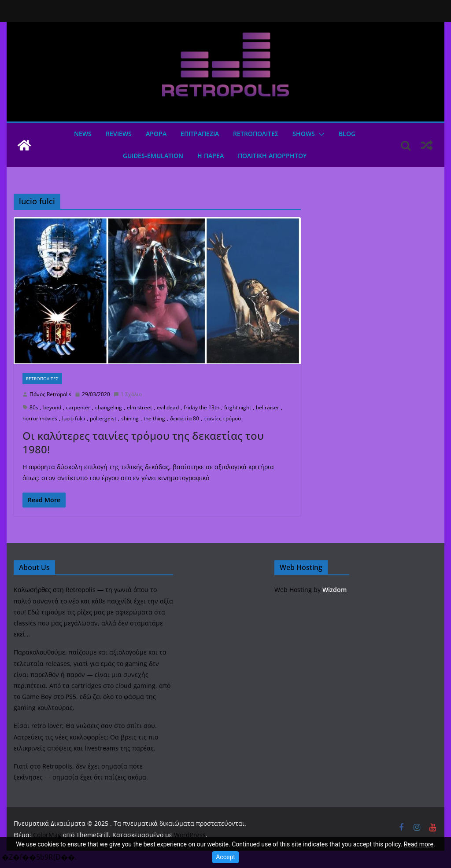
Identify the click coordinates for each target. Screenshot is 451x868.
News (83, 134)
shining (130, 418)
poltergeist (103, 418)
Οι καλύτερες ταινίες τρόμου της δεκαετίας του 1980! (143, 442)
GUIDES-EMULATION (153, 156)
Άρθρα (156, 134)
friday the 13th (201, 407)
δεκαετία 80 (185, 418)
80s (34, 407)
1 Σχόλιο (128, 394)
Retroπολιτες (256, 134)
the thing (154, 418)
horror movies (40, 418)
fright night (238, 407)
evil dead (168, 407)
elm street (139, 407)
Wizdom (335, 590)
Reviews (119, 134)
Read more (419, 844)
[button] (320, 134)
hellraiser (268, 407)
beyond (52, 407)
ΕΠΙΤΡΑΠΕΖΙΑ (200, 134)
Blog (347, 134)
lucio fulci (74, 418)
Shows (304, 134)
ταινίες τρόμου (222, 418)
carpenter (78, 407)
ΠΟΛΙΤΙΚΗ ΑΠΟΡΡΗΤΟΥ (272, 156)
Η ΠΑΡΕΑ (211, 156)
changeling (109, 407)
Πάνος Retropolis (50, 394)
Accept (225, 857)
